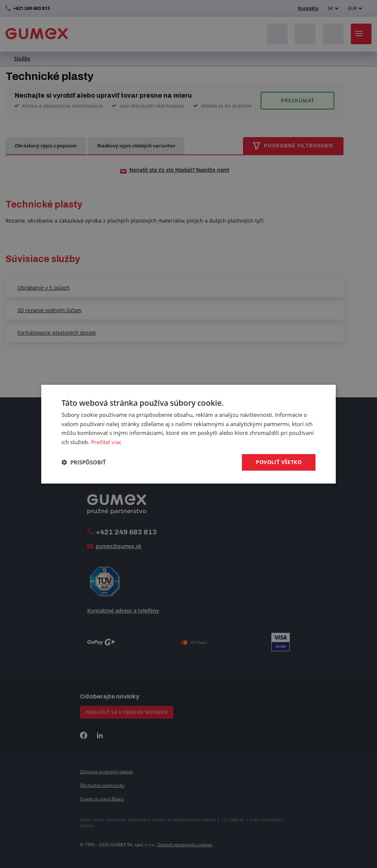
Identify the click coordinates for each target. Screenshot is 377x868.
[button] (84, 462)
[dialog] (188, 434)
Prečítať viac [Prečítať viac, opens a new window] (106, 442)
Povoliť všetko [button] (279, 462)
